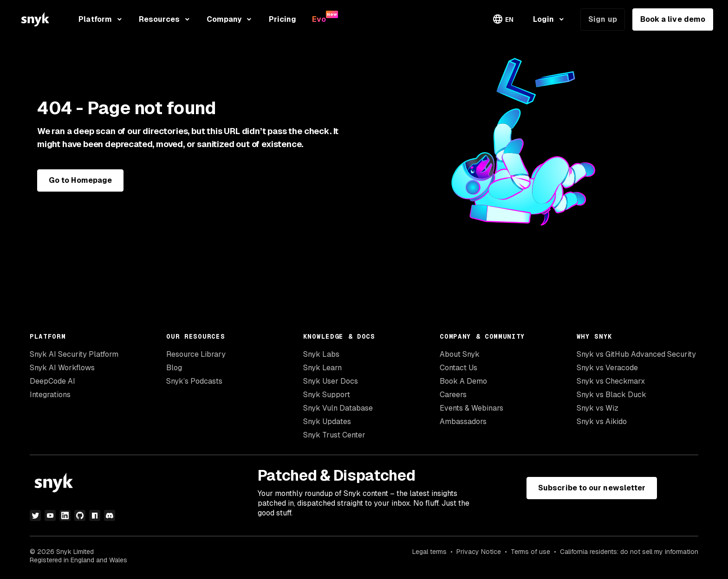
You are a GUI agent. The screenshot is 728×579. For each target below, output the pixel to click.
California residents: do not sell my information (629, 552)
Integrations (50, 395)
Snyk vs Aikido (602, 421)
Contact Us (458, 368)
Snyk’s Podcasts (194, 381)
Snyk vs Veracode (607, 368)
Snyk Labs (321, 354)
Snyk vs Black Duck (611, 395)
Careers (453, 395)
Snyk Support (327, 395)
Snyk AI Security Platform (74, 354)
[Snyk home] (35, 19)
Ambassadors (463, 421)
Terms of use (530, 552)
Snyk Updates (327, 421)
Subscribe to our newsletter (592, 488)
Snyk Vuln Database (338, 408)
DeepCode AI (52, 381)
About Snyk (460, 354)
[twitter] (35, 515)
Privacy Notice (479, 552)
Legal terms (429, 552)
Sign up (603, 19)
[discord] (110, 515)
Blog (174, 368)
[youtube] (50, 515)
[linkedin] (65, 515)
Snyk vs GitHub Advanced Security (636, 354)
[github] (80, 515)
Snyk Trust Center (334, 435)
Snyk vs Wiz (598, 408)
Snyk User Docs (331, 381)
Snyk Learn (322, 368)
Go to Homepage (80, 180)
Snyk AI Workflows (62, 368)
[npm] (95, 515)
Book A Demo (463, 381)
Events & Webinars (471, 408)
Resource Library (196, 354)
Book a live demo (673, 19)
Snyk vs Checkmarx (611, 381)
